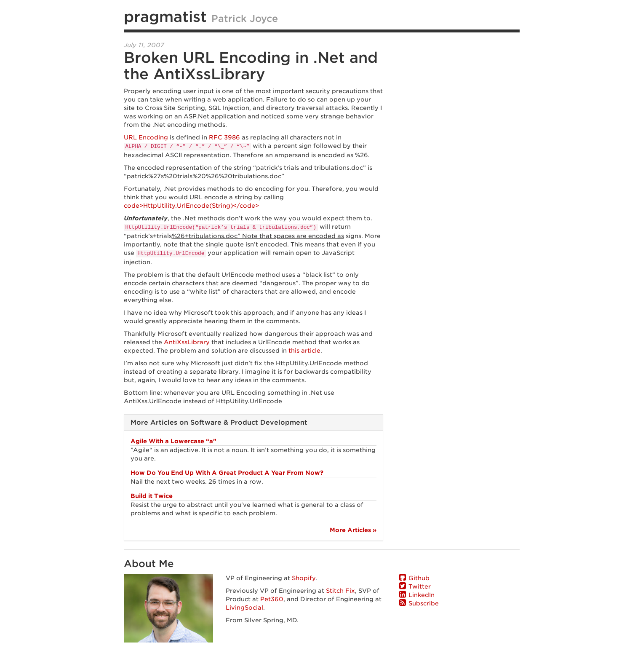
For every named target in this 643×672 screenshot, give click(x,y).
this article (304, 351)
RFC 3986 (224, 137)
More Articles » (353, 530)
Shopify (304, 578)
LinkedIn (422, 595)
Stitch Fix (340, 591)
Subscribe (424, 603)
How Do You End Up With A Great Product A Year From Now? (227, 473)
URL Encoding (146, 137)
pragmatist (165, 16)
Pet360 (272, 599)
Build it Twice (152, 496)
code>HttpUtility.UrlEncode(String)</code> (191, 206)
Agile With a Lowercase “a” (173, 441)
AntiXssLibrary (187, 342)
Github (419, 578)
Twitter (420, 586)
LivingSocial (244, 608)
